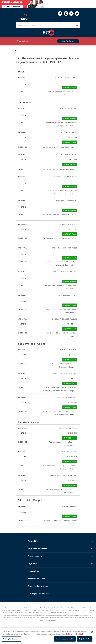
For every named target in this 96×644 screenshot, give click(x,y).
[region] (48, 636)
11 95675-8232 (70, 164)
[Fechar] (92, 632)
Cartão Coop (68, 41)
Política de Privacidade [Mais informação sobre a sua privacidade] (75, 634)
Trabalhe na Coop (37, 579)
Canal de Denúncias (38, 586)
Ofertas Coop (23, 41)
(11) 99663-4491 (70, 485)
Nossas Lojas (34, 571)
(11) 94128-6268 (70, 438)
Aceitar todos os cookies (65, 639)
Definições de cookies (39, 594)
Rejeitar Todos (85, 639)
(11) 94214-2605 (70, 383)
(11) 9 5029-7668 (70, 88)
